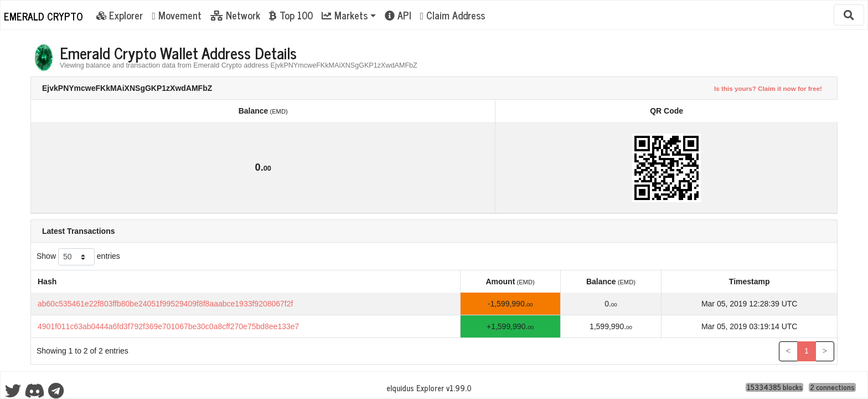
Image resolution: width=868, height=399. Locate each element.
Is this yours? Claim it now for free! (768, 88)
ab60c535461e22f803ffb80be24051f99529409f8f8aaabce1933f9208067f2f (165, 304)
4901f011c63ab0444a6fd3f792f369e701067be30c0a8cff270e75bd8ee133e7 (168, 326)
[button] (349, 15)
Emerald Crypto (43, 16)
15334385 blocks (775, 388)
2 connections (832, 388)
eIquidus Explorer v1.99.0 (429, 388)
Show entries (78, 257)
